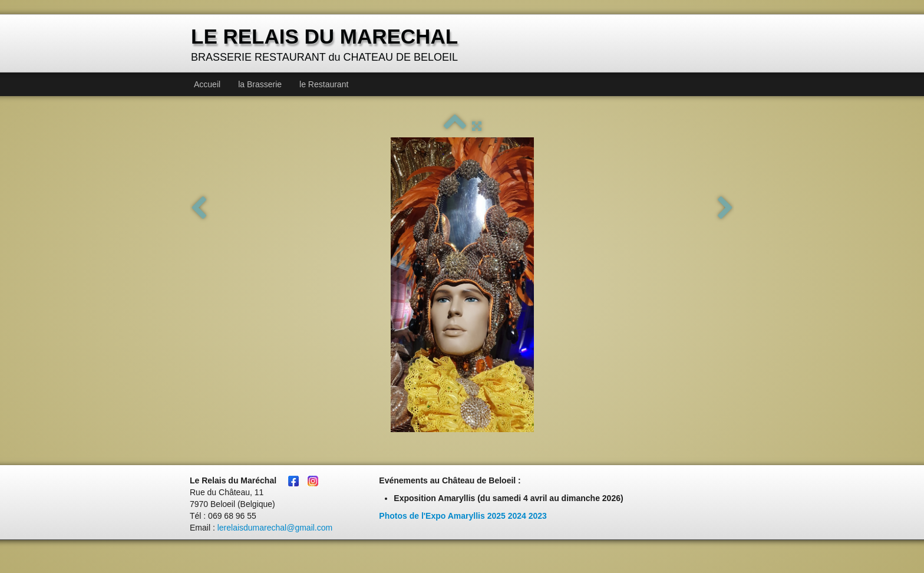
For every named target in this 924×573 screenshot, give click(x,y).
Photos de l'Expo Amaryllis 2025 (442, 516)
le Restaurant (324, 84)
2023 (538, 516)
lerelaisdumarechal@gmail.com (275, 528)
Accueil (207, 84)
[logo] (326, 45)
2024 (517, 516)
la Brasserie (260, 84)
